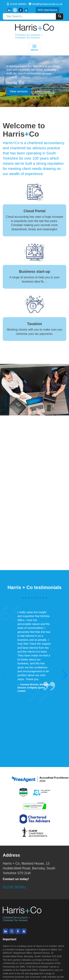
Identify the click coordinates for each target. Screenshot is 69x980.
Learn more (43, 91)
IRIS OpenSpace (48, 10)
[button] (65, 675)
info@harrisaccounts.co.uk (47, 4)
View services (19, 91)
